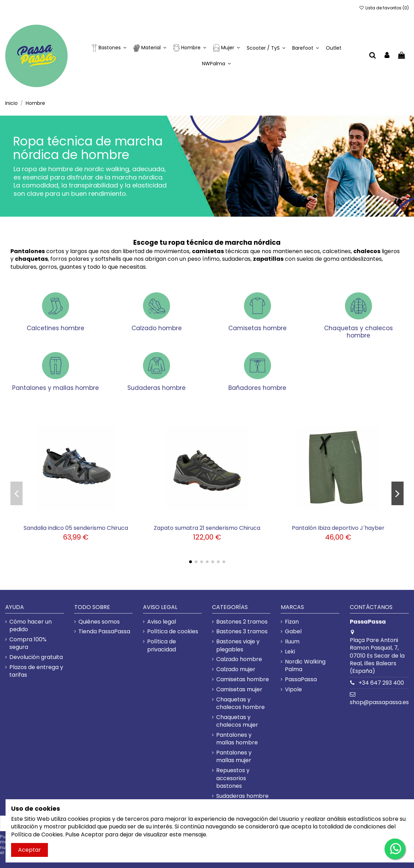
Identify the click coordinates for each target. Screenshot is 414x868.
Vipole (293, 690)
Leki (290, 652)
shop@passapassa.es (379, 702)
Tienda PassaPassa (104, 632)
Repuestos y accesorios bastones (233, 778)
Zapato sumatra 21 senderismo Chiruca (207, 528)
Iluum (292, 642)
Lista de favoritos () (384, 8)
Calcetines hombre (56, 328)
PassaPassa (301, 679)
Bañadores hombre (257, 388)
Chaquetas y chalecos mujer (237, 721)
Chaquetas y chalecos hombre (358, 332)
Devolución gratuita (36, 657)
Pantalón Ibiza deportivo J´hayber (338, 528)
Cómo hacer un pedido (31, 626)
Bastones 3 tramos (242, 632)
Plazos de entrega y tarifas (36, 671)
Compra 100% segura (28, 643)
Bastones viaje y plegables (238, 645)
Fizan (292, 622)
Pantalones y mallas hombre (56, 388)
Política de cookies (173, 632)
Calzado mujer (236, 669)
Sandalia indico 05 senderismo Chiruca (76, 528)
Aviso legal (162, 622)
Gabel (293, 632)
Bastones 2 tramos (242, 622)
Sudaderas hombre (157, 388)
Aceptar (29, 850)
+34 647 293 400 (381, 683)
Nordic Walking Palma (305, 666)
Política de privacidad (162, 645)
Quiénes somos (99, 622)
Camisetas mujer (239, 690)
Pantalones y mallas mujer (234, 757)
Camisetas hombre (257, 328)
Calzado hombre (157, 328)
